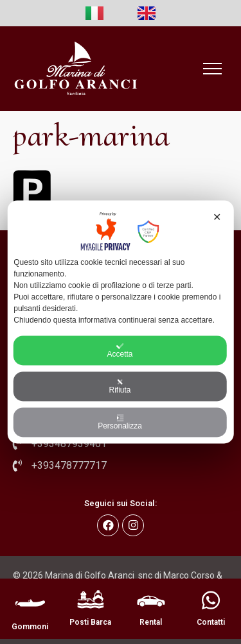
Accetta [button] (120, 351)
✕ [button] (217, 217)
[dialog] (121, 322)
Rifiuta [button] (120, 387)
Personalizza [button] (120, 423)
